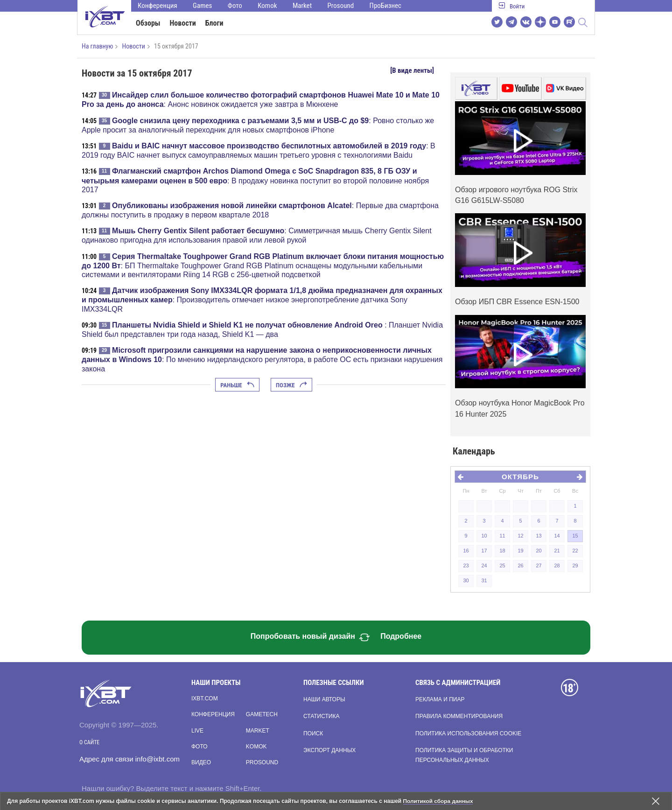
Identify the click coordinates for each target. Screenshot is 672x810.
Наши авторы (324, 699)
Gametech (262, 714)
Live (197, 731)
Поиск (313, 733)
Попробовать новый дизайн (310, 637)
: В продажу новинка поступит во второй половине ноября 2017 (255, 180)
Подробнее (401, 636)
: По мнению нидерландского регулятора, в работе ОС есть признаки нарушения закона (262, 359)
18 (502, 551)
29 (575, 566)
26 (520, 566)
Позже (291, 385)
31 (484, 580)
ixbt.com (205, 698)
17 (484, 551)
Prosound (341, 6)
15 (575, 536)
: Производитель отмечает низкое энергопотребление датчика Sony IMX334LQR (262, 300)
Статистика (321, 716)
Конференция (157, 6)
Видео (201, 762)
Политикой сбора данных (439, 801)
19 (520, 551)
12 (520, 536)
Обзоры (148, 23)
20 (539, 551)
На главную (97, 46)
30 (466, 580)
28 (557, 566)
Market (302, 6)
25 (502, 566)
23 (466, 566)
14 (557, 536)
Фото (235, 6)
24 (484, 566)
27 (539, 566)
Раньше (237, 385)
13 (539, 536)
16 (466, 551)
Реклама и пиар (440, 699)
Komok (267, 6)
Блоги (214, 23)
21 (557, 551)
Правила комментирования (459, 716)
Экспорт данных (329, 750)
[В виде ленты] (412, 70)
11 (502, 536)
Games (202, 6)
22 (575, 551)
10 (484, 536)
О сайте (89, 742)
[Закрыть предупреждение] (656, 801)
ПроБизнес (385, 6)
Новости (183, 23)
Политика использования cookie (468, 733)
